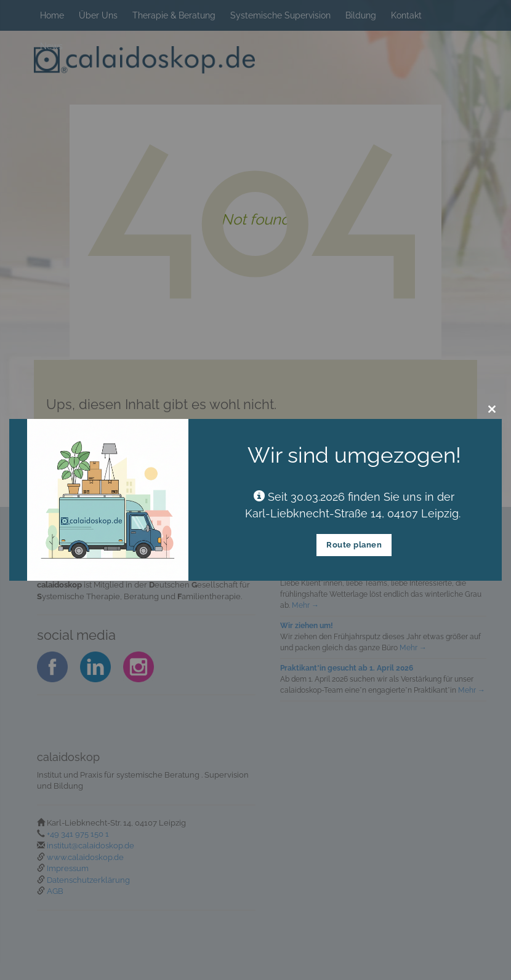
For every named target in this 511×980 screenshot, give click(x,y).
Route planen (354, 545)
